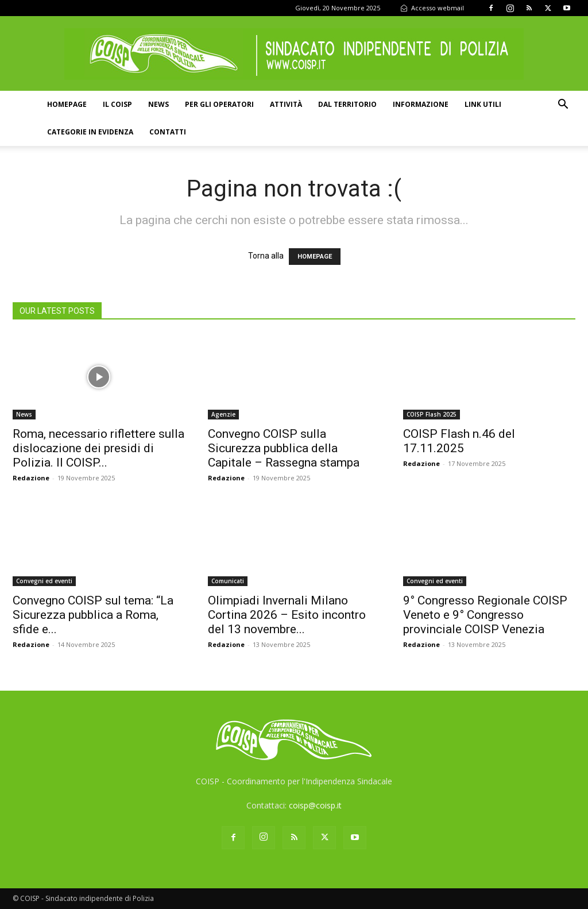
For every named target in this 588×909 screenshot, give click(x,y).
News (158, 104)
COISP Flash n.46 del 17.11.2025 (459, 441)
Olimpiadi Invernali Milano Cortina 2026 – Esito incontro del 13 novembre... (287, 615)
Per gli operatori (219, 104)
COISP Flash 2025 (432, 414)
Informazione (421, 104)
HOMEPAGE (315, 257)
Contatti (168, 132)
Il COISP (117, 104)
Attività (286, 104)
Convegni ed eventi (44, 581)
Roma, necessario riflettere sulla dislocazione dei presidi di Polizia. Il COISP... (98, 448)
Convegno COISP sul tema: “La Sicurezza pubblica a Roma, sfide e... (93, 615)
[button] (563, 105)
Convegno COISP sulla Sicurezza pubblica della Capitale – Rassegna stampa (284, 448)
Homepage (67, 104)
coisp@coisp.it (315, 805)
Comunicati (228, 581)
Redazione (31, 478)
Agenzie (223, 414)
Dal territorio (347, 104)
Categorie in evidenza (90, 132)
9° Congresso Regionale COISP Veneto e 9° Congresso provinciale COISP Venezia (485, 615)
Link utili (483, 104)
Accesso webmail (432, 8)
